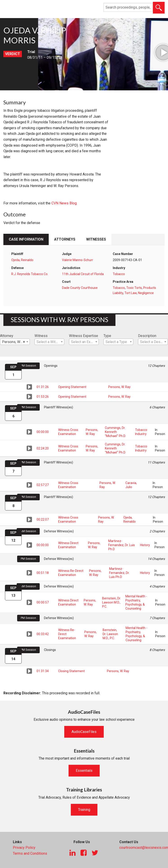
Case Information (26, 239)
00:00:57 (43, 602)
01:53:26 (43, 397)
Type (107, 336)
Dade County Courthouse (80, 288)
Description (147, 336)
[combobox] (15, 342)
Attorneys (65, 239)
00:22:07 (43, 519)
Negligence (146, 293)
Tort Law (131, 293)
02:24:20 (43, 448)
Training (84, 810)
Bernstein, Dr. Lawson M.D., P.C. (112, 602)
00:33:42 (43, 634)
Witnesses (96, 239)
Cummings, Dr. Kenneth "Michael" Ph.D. (115, 432)
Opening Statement (72, 387)
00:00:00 (43, 432)
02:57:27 (43, 485)
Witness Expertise (84, 336)
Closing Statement (71, 671)
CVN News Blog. (64, 203)
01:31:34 (43, 671)
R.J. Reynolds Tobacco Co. (30, 274)
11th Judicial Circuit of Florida (83, 274)
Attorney (7, 336)
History (145, 545)
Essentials (84, 771)
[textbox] (49, 342)
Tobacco (119, 274)
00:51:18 (43, 573)
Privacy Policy (24, 848)
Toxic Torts (134, 288)
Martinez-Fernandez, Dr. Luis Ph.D (122, 545)
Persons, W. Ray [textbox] (15, 342)
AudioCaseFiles (84, 732)
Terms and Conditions (30, 853)
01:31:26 (43, 387)
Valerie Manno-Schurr (78, 260)
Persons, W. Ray (119, 387)
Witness (41, 336)
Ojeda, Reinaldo (22, 260)
